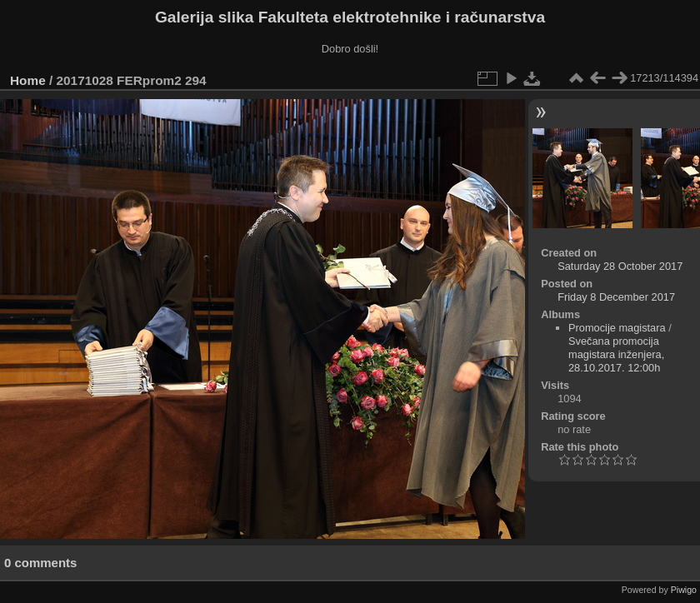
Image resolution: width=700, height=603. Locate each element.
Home (28, 80)
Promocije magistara (617, 328)
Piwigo (684, 590)
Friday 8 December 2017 (616, 297)
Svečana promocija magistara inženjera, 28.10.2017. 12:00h (616, 354)
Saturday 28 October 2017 (620, 266)
